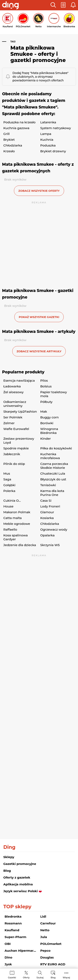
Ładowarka (12, 386)
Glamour (47, 512)
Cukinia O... (12, 501)
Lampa (46, 134)
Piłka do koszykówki (56, 448)
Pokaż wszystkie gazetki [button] (39, 317)
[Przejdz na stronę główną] (10, 6)
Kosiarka (47, 518)
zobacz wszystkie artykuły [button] (39, 351)
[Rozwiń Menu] (66, 975)
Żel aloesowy (14, 392)
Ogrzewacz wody (54, 529)
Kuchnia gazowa (16, 128)
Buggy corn (50, 417)
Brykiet (9, 140)
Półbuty (46, 402)
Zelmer (9, 423)
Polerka (9, 491)
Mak (44, 411)
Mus (7, 473)
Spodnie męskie (16, 448)
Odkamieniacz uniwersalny (15, 404)
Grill (6, 134)
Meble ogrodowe (17, 524)
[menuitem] (12, 975)
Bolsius (46, 386)
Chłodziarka (13, 145)
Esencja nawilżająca (19, 380)
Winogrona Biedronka (49, 431)
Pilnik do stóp (14, 464)
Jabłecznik (12, 454)
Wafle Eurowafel (16, 429)
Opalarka (48, 535)
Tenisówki (48, 485)
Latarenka (48, 122)
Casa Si (46, 501)
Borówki (47, 423)
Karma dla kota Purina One (52, 493)
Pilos (44, 380)
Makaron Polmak (17, 512)
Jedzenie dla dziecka (20, 545)
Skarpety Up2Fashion (20, 411)
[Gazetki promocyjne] (12, 975)
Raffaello (10, 529)
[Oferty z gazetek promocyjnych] (26, 975)
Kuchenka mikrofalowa (50, 456)
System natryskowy (56, 128)
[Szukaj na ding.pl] (40, 975)
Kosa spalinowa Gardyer (15, 537)
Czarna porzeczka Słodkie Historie (54, 466)
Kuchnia (47, 140)
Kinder (46, 439)
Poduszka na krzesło (19, 122)
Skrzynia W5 (50, 545)
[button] (53, 5)
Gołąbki (9, 485)
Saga (7, 479)
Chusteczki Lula (53, 473)
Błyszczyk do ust (53, 479)
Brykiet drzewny (53, 151)
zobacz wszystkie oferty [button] (39, 191)
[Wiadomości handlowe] (53, 975)
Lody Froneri (50, 506)
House (8, 506)
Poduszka (48, 145)
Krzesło (9, 151)
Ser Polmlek (13, 417)
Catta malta (12, 518)
